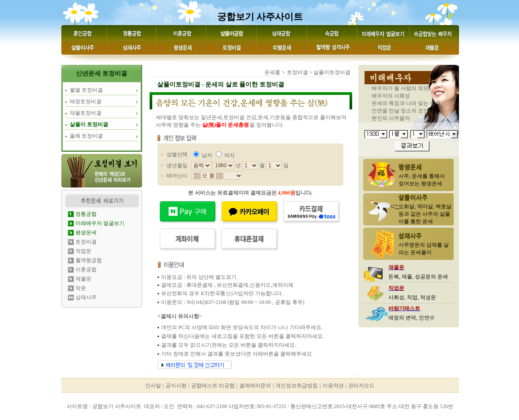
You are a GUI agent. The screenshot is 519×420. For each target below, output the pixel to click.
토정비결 (86, 242)
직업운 (83, 251)
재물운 (83, 279)
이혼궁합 (86, 270)
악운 (81, 288)
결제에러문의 (255, 386)
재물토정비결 (86, 113)
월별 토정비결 (86, 90)
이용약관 (333, 386)
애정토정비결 (86, 101)
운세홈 (272, 72)
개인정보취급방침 (297, 386)
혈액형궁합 (89, 260)
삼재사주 (86, 297)
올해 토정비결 (86, 136)
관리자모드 (361, 386)
